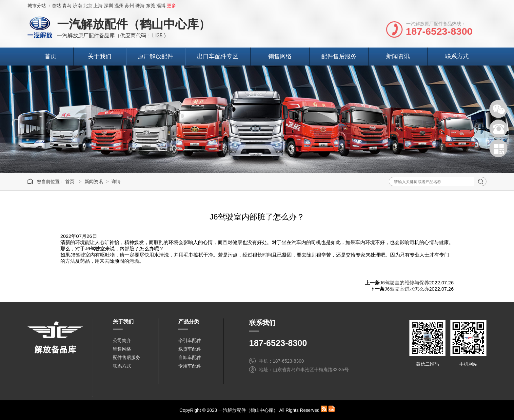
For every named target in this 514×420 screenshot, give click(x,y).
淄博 (161, 6)
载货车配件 (190, 349)
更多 (171, 6)
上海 (98, 6)
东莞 (150, 6)
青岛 (67, 6)
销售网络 (280, 56)
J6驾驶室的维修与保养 (404, 283)
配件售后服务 (339, 56)
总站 (56, 6)
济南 (77, 6)
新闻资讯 (398, 56)
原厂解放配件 (155, 56)
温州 (119, 6)
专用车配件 (190, 366)
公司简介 (122, 340)
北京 (88, 6)
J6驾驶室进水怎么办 (407, 289)
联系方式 (457, 56)
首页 (50, 56)
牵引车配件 (190, 340)
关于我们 (100, 56)
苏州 (129, 6)
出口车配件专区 (218, 56)
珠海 (140, 6)
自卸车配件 (190, 357)
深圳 (109, 6)
